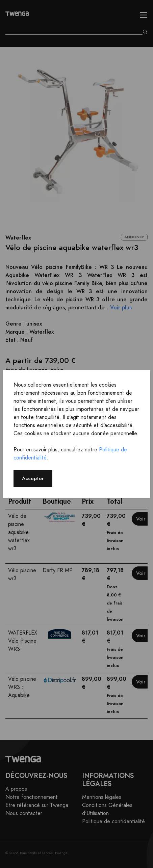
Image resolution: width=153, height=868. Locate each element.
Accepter (33, 478)
